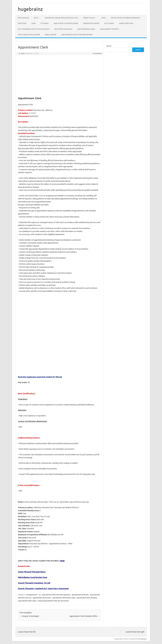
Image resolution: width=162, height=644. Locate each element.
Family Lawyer (51, 35)
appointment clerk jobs (80, 595)
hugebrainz (30, 9)
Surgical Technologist (29, 616)
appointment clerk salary (27, 601)
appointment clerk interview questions (56, 595)
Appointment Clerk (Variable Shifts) (84, 616)
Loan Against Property (109, 29)
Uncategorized (31, 595)
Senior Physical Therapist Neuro (32, 572)
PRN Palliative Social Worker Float (33, 577)
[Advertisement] (59, 75)
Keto (36, 18)
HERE (62, 561)
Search (109, 46)
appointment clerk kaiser (42, 598)
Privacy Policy (89, 18)
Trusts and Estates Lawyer (29, 35)
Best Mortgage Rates (63, 29)
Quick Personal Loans (86, 29)
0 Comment (97, 53)
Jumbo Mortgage (126, 23)
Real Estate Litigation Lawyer (66, 23)
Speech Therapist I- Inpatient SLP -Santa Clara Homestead (43, 589)
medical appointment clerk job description (53, 601)
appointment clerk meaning (87, 598)
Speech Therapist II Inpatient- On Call (34, 583)
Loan (34, 23)
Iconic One (119, 639)
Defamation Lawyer (91, 23)
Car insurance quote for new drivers (77, 35)
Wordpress (142, 639)
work (22, 53)
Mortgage (22, 23)
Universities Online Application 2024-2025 (62, 18)
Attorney (45, 23)
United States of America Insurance (125, 18)
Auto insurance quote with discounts (34, 29)
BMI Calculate (23, 18)
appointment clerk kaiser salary (64, 598)
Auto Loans (109, 23)
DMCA (104, 18)
